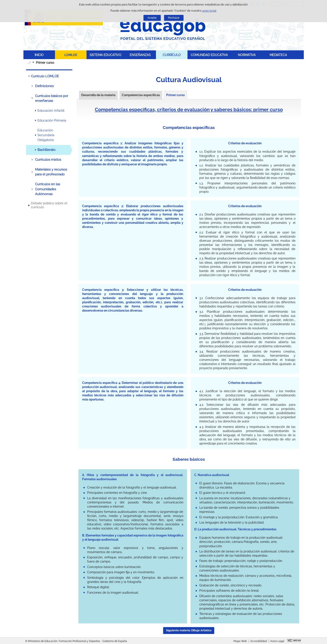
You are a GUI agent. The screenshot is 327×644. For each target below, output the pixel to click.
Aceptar (152, 18)
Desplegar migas (29, 62)
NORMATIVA (247, 55)
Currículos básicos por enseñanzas (52, 98)
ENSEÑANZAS (140, 55)
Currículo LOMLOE (45, 76)
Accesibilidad (259, 641)
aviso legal (209, 11)
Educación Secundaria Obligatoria (46, 135)
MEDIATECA (278, 55)
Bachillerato (46, 150)
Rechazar (174, 18)
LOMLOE (71, 55)
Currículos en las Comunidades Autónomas (48, 189)
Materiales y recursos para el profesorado (51, 172)
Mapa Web (240, 641)
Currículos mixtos (48, 160)
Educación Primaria (52, 120)
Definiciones (44, 86)
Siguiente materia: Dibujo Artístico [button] (189, 630)
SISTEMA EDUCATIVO (105, 55)
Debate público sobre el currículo (49, 205)
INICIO (39, 55)
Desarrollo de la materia (98, 95)
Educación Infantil (51, 111)
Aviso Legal (277, 641)
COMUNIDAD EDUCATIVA (209, 55)
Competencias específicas (141, 95)
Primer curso (175, 95)
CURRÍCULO (172, 55)
